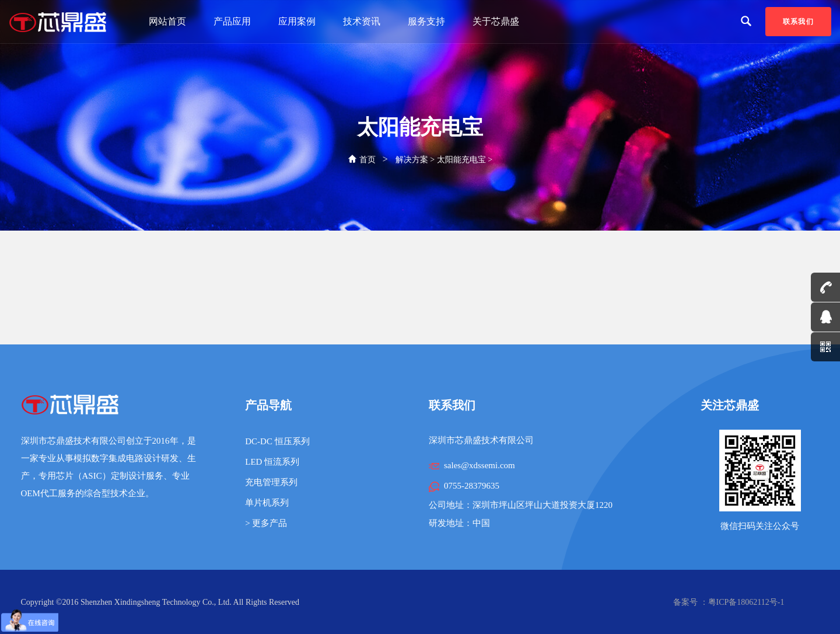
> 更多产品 (266, 523)
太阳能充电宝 (461, 160)
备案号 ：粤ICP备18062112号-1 (729, 602)
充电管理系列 (271, 482)
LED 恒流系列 (272, 462)
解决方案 (412, 160)
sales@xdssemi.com (480, 465)
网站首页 (167, 21)
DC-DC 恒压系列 (277, 441)
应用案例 (297, 21)
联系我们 (798, 22)
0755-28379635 (472, 486)
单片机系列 (267, 503)
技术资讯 (362, 21)
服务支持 (426, 21)
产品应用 (232, 21)
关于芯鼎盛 (496, 21)
